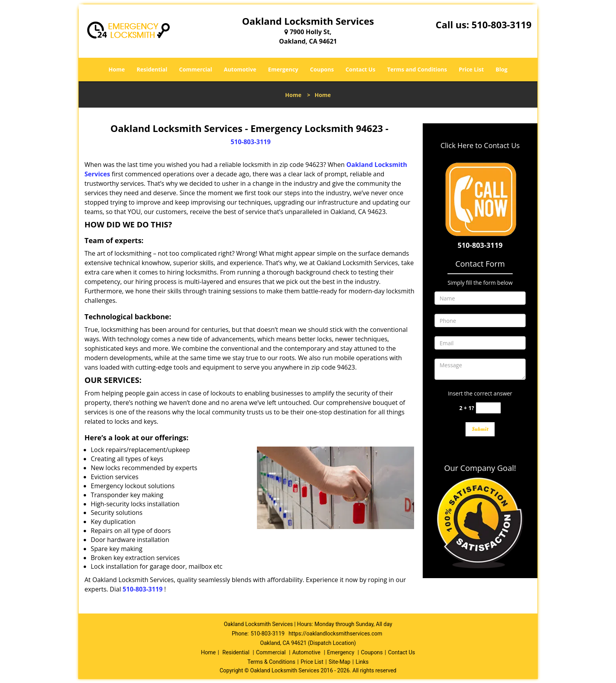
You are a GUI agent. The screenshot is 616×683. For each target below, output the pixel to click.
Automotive (240, 69)
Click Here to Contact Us (480, 145)
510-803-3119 (501, 25)
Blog (501, 69)
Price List (471, 69)
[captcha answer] (488, 408)
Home (116, 69)
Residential (152, 69)
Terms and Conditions (417, 69)
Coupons (322, 69)
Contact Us (361, 69)
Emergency (283, 69)
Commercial (196, 69)
